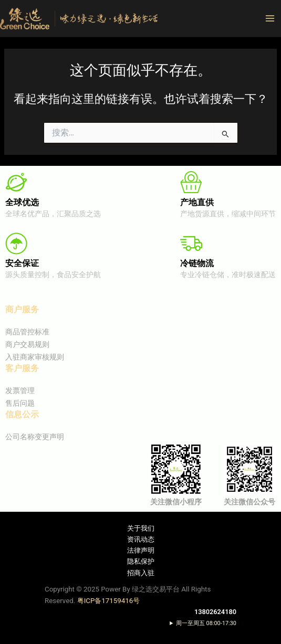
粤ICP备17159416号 (109, 601)
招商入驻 (141, 573)
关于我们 (141, 528)
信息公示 (22, 414)
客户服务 (22, 368)
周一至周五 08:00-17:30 (206, 623)
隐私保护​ (141, 561)
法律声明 (141, 550)
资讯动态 (141, 539)
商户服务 (22, 309)
